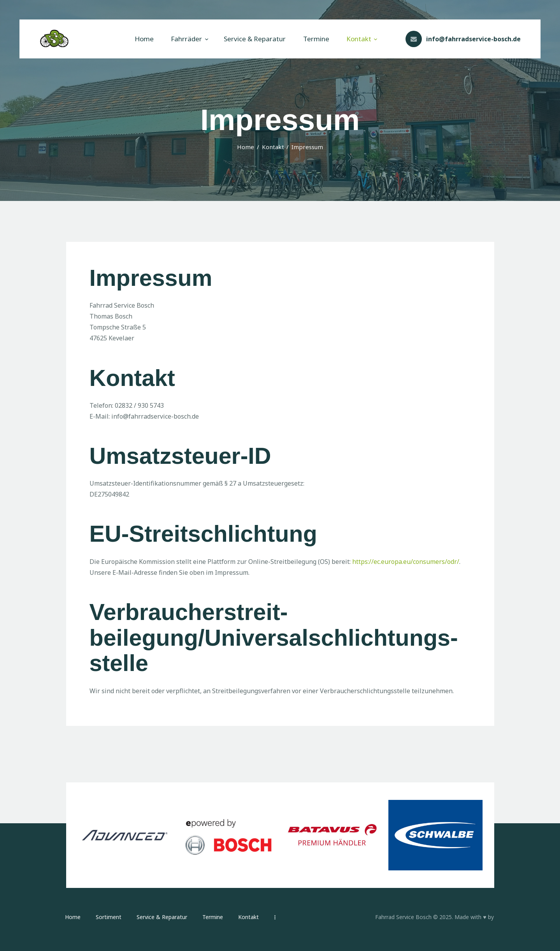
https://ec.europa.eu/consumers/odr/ (406, 562)
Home (246, 147)
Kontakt (273, 147)
